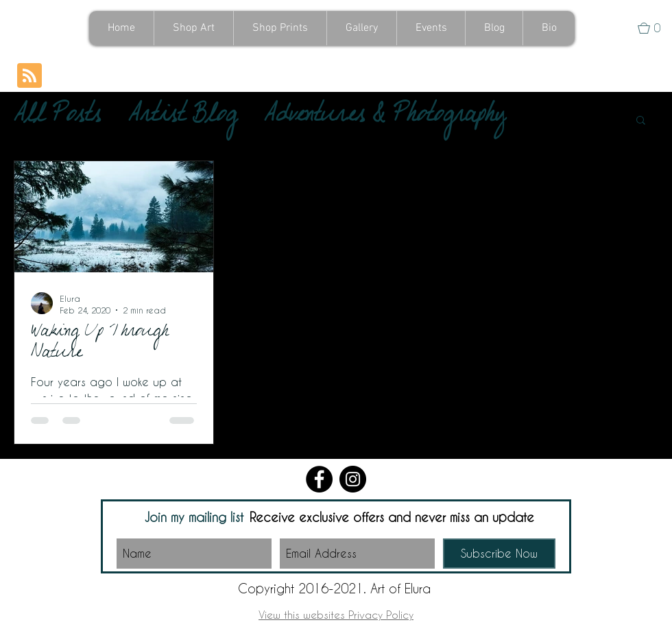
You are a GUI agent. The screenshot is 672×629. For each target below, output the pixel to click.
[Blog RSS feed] (29, 76)
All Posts (57, 119)
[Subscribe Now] (499, 554)
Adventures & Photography (384, 119)
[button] (655, 28)
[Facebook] (319, 479)
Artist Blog (182, 119)
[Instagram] (353, 479)
